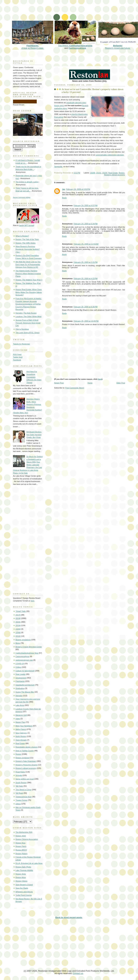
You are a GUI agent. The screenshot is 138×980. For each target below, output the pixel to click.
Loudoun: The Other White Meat (28, 316)
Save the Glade (22, 888)
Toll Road (19, 793)
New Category (21, 733)
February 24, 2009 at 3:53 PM (78, 189)
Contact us (78, 973)
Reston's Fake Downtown (26, 761)
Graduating (20, 688)
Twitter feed (18, 357)
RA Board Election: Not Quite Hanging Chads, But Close (34, 435)
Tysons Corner (21, 800)
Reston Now (20, 843)
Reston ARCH (21, 850)
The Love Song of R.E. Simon (28, 333)
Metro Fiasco (21, 729)
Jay (64, 189)
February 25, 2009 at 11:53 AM (86, 244)
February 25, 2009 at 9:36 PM (86, 307)
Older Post (121, 383)
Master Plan (20, 722)
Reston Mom (21, 877)
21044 (18, 629)
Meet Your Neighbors (24, 726)
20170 (18, 615)
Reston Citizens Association (27, 839)
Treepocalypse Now (23, 797)
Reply (64, 198)
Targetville (58, 167)
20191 (99, 173)
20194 (105, 173)
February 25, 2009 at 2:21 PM (86, 262)
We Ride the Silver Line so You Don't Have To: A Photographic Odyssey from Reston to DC (28, 264)
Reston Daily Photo (23, 867)
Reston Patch (21, 846)
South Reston (21, 783)
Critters (18, 667)
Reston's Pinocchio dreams (27, 765)
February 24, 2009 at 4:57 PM (86, 206)
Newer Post (59, 383)
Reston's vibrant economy (115, 175)
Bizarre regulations (23, 640)
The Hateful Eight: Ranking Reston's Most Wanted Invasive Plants (28, 273)
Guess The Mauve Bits (25, 692)
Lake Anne (20, 705)
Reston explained (22, 758)
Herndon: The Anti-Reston (26, 313)
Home (90, 383)
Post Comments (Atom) (75, 388)
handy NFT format (26, 225)
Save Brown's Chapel (24, 885)
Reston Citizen (21, 881)
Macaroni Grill (21, 715)
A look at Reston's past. (33, 46)
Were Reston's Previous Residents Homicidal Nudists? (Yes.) (28, 249)
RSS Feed (17, 354)
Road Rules (20, 772)
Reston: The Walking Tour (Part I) (29, 280)
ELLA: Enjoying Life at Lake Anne (29, 863)
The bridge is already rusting (27, 182)
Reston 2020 (21, 836)
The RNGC (75, 44)
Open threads (21, 740)
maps (18, 719)
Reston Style (21, 874)
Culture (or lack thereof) (25, 671)
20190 (93, 173)
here (100, 379)
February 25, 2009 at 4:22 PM (86, 278)
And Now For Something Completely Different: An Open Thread (34, 377)
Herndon (19, 696)
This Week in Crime (23, 790)
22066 (18, 632)
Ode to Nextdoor (22, 329)
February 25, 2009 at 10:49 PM (86, 321)
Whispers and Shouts (24, 892)
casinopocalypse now (24, 660)
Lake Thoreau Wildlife (24, 870)
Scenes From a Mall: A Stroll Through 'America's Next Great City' (28, 323)
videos (18, 804)
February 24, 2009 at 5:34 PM (86, 224)
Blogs (18, 643)
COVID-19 (20, 664)
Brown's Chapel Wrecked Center (29, 647)
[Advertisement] (71, 12)
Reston (122, 173)
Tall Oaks (19, 786)
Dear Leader (21, 674)
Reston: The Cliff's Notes (25, 243)
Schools (19, 775)
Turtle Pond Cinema (24, 895)
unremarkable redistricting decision (110, 155)
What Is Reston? (22, 236)
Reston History (21, 854)
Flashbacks (20, 681)
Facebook (17, 360)
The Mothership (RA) (24, 832)
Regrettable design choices (26, 747)
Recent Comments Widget (22, 197)
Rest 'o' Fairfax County (25, 751)
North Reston (21, 736)
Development (21, 678)
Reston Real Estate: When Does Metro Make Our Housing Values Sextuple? (29, 292)
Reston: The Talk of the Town (27, 239)
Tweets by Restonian (21, 344)
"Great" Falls (21, 611)
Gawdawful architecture (25, 685)
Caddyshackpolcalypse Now (27, 653)
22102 (18, 636)
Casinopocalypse (77, 48)
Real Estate (113, 173)
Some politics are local (25, 779)
